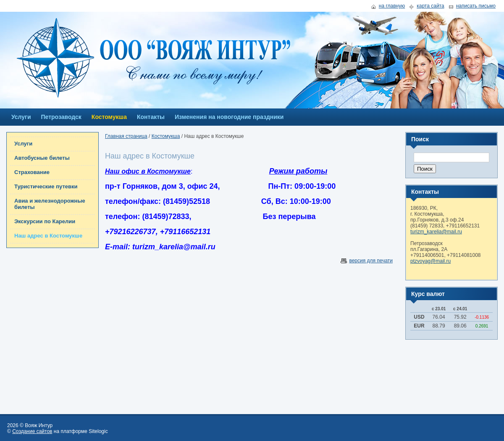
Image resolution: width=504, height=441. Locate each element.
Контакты (151, 117)
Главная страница (126, 136)
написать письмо (476, 6)
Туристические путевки (46, 186)
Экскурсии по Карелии (45, 221)
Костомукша (109, 117)
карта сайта (430, 6)
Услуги (21, 117)
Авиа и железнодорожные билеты (50, 204)
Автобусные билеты (42, 158)
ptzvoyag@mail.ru (430, 261)
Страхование (32, 172)
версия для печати (371, 261)
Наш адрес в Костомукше (48, 236)
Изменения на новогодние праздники (229, 117)
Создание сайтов (32, 431)
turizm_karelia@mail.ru (436, 232)
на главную (392, 6)
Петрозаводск (61, 117)
